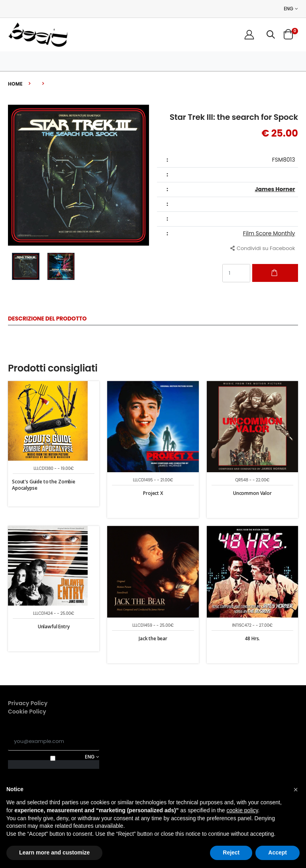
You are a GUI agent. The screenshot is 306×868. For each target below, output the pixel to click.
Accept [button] (278, 852)
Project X (153, 493)
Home (15, 84)
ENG (288, 9)
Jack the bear (153, 638)
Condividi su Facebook (263, 248)
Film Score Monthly (269, 233)
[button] (271, 34)
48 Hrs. (252, 638)
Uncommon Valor (252, 493)
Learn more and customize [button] (54, 852)
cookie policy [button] (242, 810)
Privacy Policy (28, 703)
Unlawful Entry (54, 627)
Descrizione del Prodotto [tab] (47, 319)
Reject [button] (231, 852)
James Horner (275, 189)
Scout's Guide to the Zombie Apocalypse (44, 485)
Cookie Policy (27, 712)
